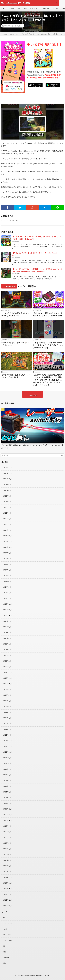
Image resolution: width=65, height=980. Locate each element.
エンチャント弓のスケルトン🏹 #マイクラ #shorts (16, 344)
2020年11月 (8, 815)
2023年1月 (7, 667)
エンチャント (45, 9)
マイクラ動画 (8, 940)
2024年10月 (8, 547)
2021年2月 (7, 798)
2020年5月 (7, 849)
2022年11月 (8, 678)
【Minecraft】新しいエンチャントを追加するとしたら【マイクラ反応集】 (48, 314)
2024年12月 (8, 536)
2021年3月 (7, 792)
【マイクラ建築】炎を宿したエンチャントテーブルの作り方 (16, 376)
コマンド (55, 9)
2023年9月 (7, 621)
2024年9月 (7, 553)
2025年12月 (8, 467)
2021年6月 (7, 775)
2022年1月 (7, 735)
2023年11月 (8, 610)
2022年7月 (7, 701)
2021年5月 (7, 781)
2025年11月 (8, 473)
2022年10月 (8, 684)
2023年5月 (7, 644)
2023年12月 (8, 604)
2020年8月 (7, 832)
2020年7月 (7, 837)
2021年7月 (7, 769)
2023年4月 (7, 650)
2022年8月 (7, 695)
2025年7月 (7, 496)
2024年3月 (7, 587)
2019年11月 (8, 883)
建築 (31, 9)
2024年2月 (7, 593)
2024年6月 (7, 570)
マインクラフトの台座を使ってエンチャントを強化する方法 (16, 314)
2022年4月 (7, 718)
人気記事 (11, 9)
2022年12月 (8, 672)
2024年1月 (7, 598)
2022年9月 (7, 689)
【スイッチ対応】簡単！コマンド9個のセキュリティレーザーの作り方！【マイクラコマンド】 (32, 445)
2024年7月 (7, 564)
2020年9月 (7, 826)
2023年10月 (8, 615)
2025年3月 (7, 519)
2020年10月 (8, 820)
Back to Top (33, 395)
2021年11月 (8, 746)
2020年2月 (7, 866)
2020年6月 (7, 843)
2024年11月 (8, 542)
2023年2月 (7, 661)
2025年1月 (7, 530)
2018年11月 (8, 906)
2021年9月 (7, 758)
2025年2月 (7, 524)
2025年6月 (7, 502)
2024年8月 (7, 559)
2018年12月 (8, 900)
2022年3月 (7, 724)
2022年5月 (7, 712)
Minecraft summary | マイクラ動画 (38, 976)
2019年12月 (8, 877)
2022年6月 (7, 706)
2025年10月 (8, 479)
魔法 (25, 9)
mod (19, 9)
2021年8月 (7, 763)
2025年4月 (7, 513)
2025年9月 (7, 485)
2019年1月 (7, 894)
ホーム (3, 9)
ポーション (7, 935)
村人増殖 (6, 957)
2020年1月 (7, 872)
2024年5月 (7, 576)
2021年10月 (8, 752)
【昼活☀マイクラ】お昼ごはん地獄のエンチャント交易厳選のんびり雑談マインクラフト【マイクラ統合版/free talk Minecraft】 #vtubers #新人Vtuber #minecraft (48, 380)
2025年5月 (7, 507)
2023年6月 (7, 638)
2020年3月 (7, 860)
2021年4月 (7, 786)
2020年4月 (7, 854)
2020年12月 (8, 809)
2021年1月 (7, 803)
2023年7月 (7, 633)
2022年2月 (7, 729)
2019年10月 (8, 889)
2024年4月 (7, 581)
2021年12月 (8, 741)
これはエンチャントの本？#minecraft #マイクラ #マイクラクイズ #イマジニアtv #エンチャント (48, 345)
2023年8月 (7, 627)
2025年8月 (7, 490)
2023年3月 (7, 655)
